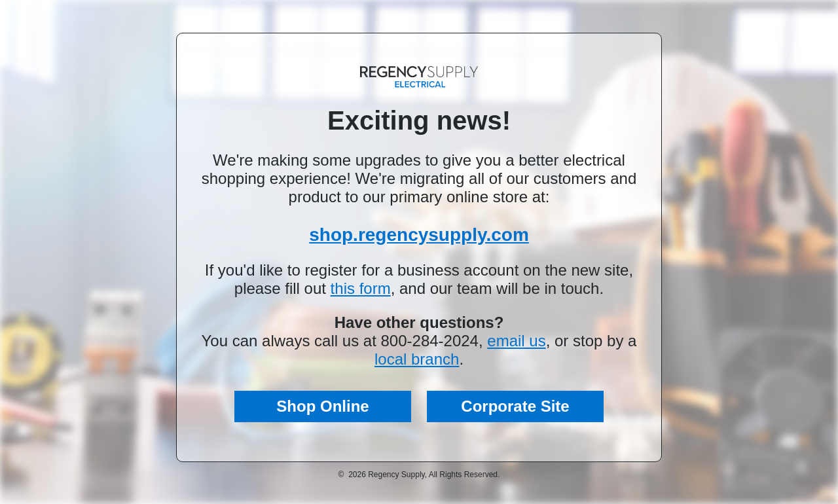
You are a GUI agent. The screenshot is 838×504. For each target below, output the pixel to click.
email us (516, 341)
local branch (417, 359)
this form (361, 288)
